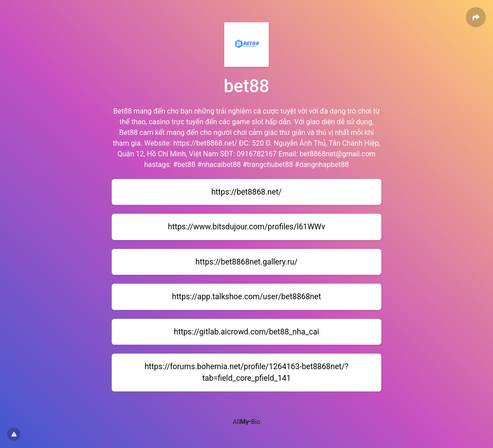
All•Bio (246, 422)
